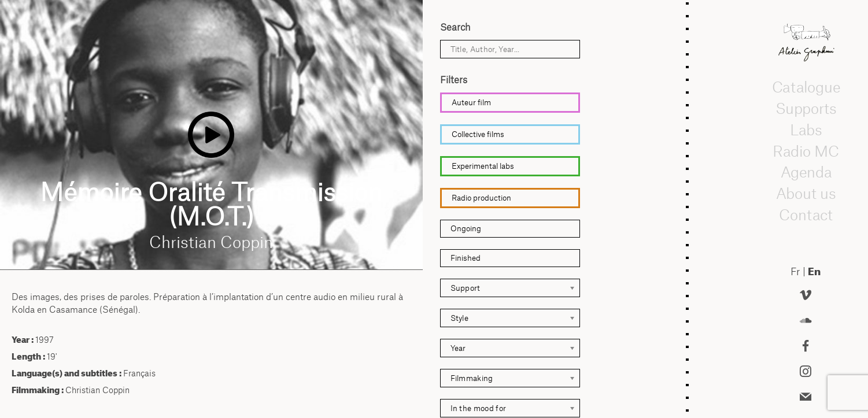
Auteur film (471, 102)
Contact (806, 214)
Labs (806, 130)
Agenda (806, 172)
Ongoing (466, 228)
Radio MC (806, 151)
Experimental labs (483, 166)
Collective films (478, 134)
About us (806, 193)
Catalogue (806, 87)
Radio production (481, 198)
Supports (806, 108)
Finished (466, 258)
